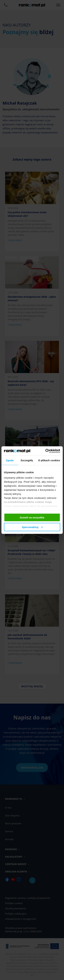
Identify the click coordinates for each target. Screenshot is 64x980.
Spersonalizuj (32, 527)
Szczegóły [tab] (27, 460)
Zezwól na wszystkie (32, 517)
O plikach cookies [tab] (49, 460)
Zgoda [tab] (10, 460)
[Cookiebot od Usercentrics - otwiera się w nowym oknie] (46, 451)
